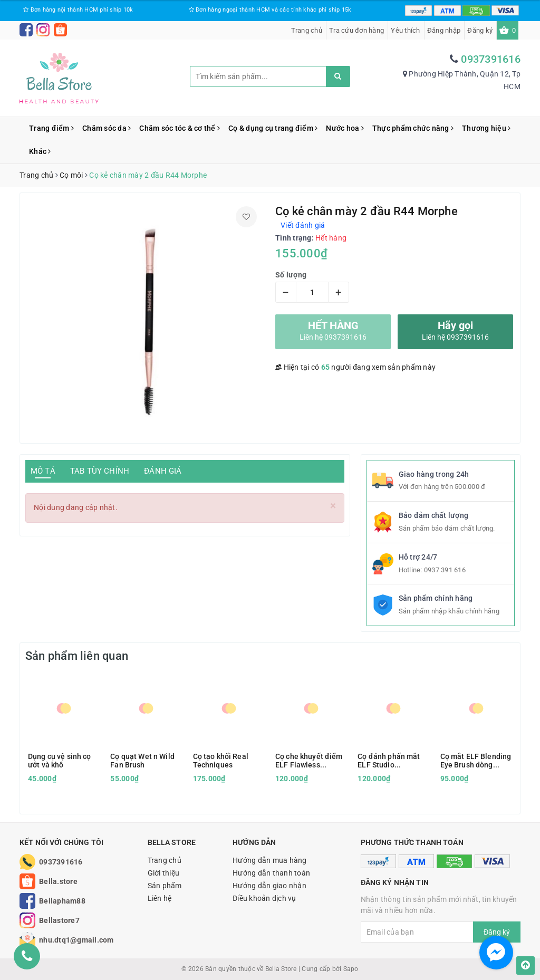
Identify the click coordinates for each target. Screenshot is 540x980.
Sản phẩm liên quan (77, 656)
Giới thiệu (164, 873)
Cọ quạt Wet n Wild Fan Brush (142, 761)
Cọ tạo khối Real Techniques (221, 761)
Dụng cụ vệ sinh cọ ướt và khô (60, 761)
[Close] (333, 506)
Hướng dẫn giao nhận (269, 886)
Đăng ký (480, 30)
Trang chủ (307, 30)
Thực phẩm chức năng (413, 128)
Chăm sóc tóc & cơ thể (180, 128)
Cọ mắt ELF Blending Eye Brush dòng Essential (476, 761)
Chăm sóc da (107, 128)
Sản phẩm (165, 886)
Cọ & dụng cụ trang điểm (273, 128)
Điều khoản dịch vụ (264, 898)
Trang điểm (51, 128)
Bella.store (58, 881)
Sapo (351, 969)
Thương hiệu (486, 128)
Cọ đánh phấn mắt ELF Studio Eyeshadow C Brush (391, 761)
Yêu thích (405, 30)
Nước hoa (345, 128)
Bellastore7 (59, 920)
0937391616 (491, 59)
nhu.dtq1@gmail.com (76, 940)
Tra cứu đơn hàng (356, 30)
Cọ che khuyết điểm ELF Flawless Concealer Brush (309, 761)
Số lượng (291, 275)
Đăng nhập (444, 30)
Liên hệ (160, 898)
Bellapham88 (62, 901)
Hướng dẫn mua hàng (270, 860)
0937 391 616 (445, 570)
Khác (40, 151)
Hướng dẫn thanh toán (271, 873)
